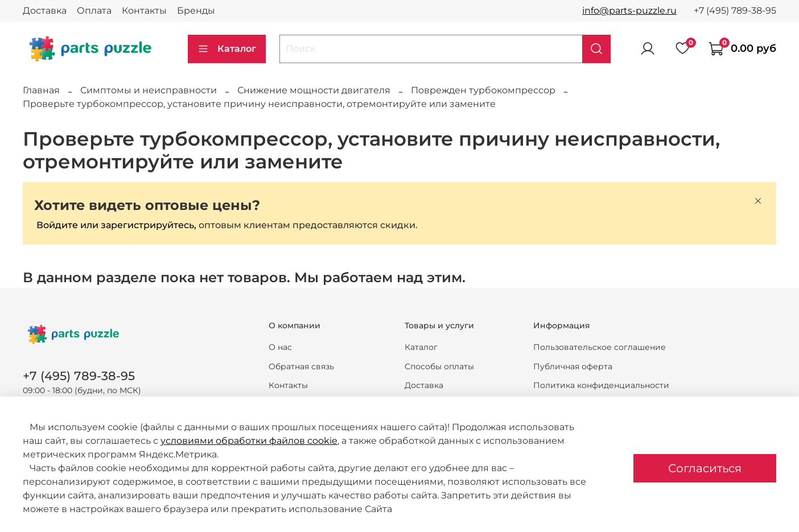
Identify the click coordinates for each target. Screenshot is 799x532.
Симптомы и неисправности (149, 90)
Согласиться (705, 468)
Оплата (94, 11)
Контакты (144, 11)
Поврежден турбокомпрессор (483, 90)
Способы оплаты (439, 366)
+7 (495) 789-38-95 (735, 11)
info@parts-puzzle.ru (629, 11)
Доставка (45, 11)
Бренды (196, 11)
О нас (280, 347)
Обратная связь (301, 366)
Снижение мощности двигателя (314, 90)
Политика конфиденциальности (601, 385)
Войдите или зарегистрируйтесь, (116, 225)
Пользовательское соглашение (600, 347)
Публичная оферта (573, 366)
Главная (41, 90)
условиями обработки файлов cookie (249, 441)
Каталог (227, 49)
